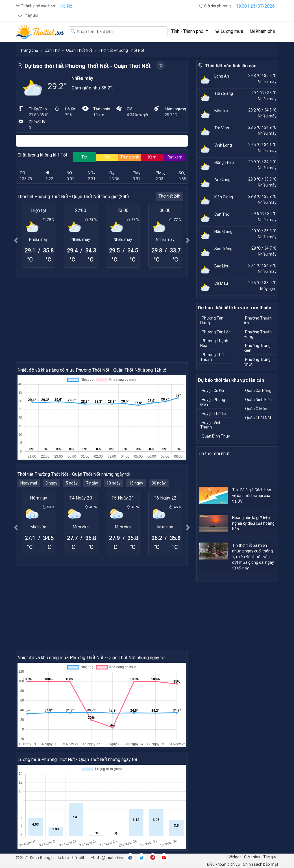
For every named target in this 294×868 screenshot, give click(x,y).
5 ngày (72, 483)
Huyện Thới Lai (214, 413)
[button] (16, 240)
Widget (235, 857)
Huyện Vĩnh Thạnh (211, 425)
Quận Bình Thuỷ (216, 436)
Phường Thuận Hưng (258, 334)
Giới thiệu (252, 857)
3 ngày (51, 483)
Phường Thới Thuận (212, 357)
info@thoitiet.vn (106, 858)
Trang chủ (29, 50)
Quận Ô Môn (256, 409)
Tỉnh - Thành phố (188, 31)
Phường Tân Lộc (216, 332)
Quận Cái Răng (258, 391)
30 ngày (159, 483)
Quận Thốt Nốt (79, 50)
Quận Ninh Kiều (258, 400)
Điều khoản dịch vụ (223, 864)
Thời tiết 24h (169, 196)
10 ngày (114, 483)
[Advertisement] (102, 320)
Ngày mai (29, 483)
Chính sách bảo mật (261, 864)
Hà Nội (67, 6)
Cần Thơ (52, 50)
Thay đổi (28, 15)
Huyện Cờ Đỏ (213, 391)
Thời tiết (77, 858)
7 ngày (92, 483)
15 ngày (136, 483)
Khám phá (263, 31)
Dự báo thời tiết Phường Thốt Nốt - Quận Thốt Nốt (88, 66)
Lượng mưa (229, 31)
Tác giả (270, 857)
